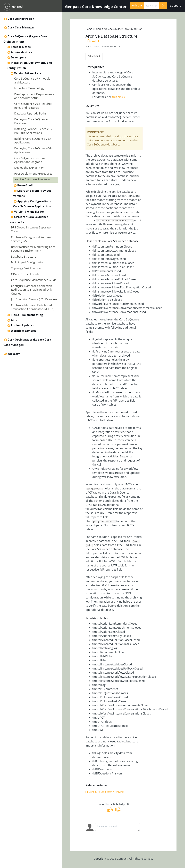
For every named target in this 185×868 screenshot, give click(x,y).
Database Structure (24, 257)
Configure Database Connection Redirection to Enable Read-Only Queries (32, 290)
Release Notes (21, 47)
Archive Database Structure (32, 179)
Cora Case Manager (21, 27)
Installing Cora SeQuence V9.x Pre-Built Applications (33, 131)
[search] (152, 5)
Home (89, 29)
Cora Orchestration (21, 19)
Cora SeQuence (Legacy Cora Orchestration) (121, 29)
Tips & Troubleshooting (27, 315)
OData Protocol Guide (25, 274)
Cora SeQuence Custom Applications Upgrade (30, 160)
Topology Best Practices (26, 268)
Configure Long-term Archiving (105, 792)
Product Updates (22, 325)
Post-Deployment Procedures (33, 174)
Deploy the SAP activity (29, 168)
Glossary (14, 354)
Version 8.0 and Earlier (29, 212)
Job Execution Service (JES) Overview (34, 299)
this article (119, 97)
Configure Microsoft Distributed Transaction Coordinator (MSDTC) (33, 307)
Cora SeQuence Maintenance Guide (34, 280)
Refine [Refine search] (137, 5)
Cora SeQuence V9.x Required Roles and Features (33, 106)
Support (175, 6)
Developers (19, 57)
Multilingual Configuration (28, 262)
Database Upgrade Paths (30, 113)
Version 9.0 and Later (28, 73)
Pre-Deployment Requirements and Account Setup (34, 96)
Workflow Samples (24, 331)
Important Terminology (29, 88)
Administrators (21, 52)
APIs (14, 320)
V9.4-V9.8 (94, 56)
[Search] (163, 5)
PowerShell (25, 185)
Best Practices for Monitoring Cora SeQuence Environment (33, 249)
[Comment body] (117, 827)
